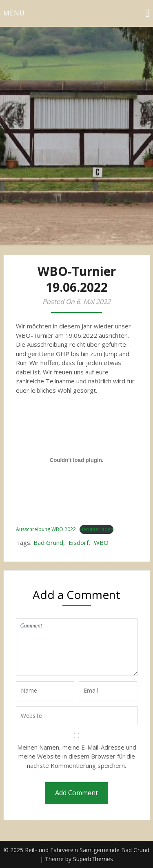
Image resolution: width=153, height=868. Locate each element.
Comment (77, 647)
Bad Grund (48, 542)
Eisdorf (79, 542)
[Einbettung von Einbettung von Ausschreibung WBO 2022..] (77, 460)
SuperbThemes (93, 859)
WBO (101, 542)
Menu (14, 13)
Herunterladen (96, 529)
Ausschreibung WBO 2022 (46, 529)
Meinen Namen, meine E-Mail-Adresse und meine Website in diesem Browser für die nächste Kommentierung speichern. (77, 756)
